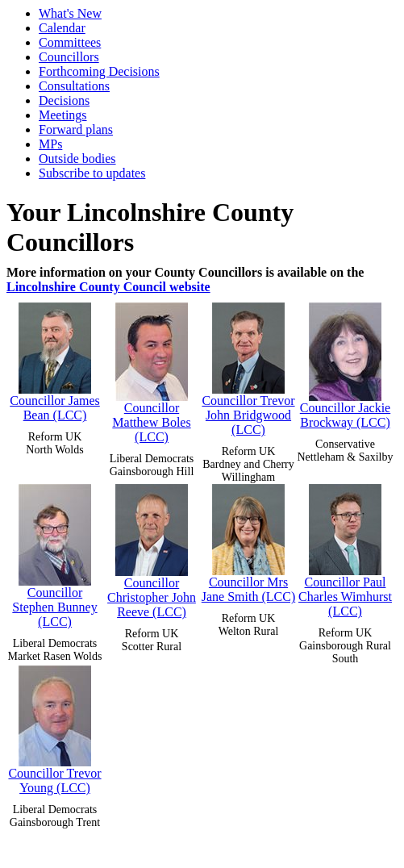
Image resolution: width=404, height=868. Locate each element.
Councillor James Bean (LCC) (55, 362)
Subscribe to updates (92, 173)
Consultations (74, 86)
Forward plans (76, 129)
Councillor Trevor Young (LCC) (54, 730)
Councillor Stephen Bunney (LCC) (54, 556)
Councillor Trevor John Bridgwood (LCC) (248, 369)
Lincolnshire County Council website (108, 287)
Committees (70, 42)
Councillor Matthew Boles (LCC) (151, 373)
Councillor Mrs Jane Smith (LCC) (248, 544)
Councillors (69, 57)
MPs (50, 144)
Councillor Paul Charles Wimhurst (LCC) (345, 551)
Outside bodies (77, 159)
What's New (70, 13)
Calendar (62, 28)
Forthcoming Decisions (99, 71)
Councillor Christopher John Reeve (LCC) (152, 551)
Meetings (63, 115)
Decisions (64, 100)
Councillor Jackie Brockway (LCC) (345, 366)
